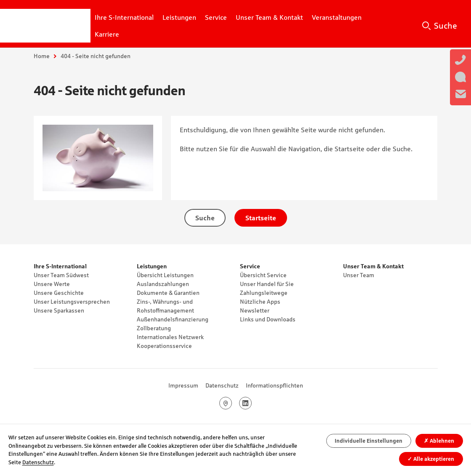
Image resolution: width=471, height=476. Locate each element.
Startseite (261, 218)
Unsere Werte (52, 284)
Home (42, 56)
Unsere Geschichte (59, 293)
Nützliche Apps (260, 302)
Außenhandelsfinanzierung (173, 319)
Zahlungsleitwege (264, 293)
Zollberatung (154, 328)
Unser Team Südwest (61, 275)
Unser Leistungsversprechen (72, 302)
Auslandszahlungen (163, 284)
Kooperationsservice (164, 346)
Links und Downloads (268, 319)
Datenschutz (222, 385)
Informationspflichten (274, 385)
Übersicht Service (263, 275)
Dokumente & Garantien (168, 293)
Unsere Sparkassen (59, 310)
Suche (446, 26)
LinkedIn (251, 403)
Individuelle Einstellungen (369, 441)
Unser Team (359, 275)
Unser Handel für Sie (267, 284)
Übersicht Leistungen (165, 275)
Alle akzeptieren (431, 459)
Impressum (183, 385)
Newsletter (255, 310)
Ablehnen (439, 441)
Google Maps (232, 403)
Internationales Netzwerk (170, 337)
